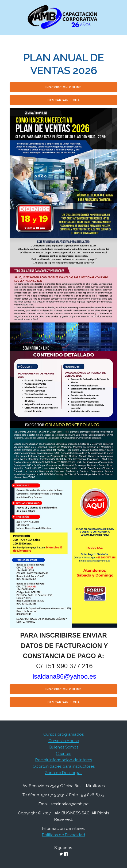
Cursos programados (63, 734)
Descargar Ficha (64, 100)
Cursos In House (64, 741)
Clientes (63, 754)
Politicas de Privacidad (63, 835)
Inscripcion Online (63, 87)
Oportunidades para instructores (64, 766)
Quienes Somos (63, 747)
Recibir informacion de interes (64, 760)
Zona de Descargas (63, 773)
